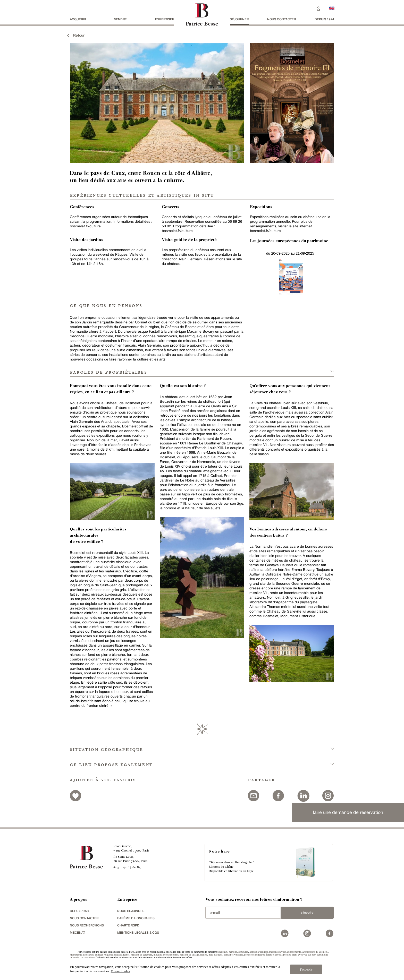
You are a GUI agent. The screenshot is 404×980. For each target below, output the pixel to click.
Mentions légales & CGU (138, 932)
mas (211, 955)
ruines (126, 955)
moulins (158, 955)
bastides (218, 955)
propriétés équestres (255, 955)
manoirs (233, 952)
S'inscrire (307, 913)
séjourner (239, 19)
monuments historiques (82, 955)
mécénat (77, 932)
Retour (75, 35)
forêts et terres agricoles (279, 955)
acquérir (78, 19)
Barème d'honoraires (136, 918)
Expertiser (165, 19)
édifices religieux (104, 955)
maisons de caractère (142, 955)
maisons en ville (278, 952)
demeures (243, 952)
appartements (294, 952)
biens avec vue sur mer (304, 955)
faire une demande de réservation (348, 812)
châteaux (223, 952)
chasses (118, 955)
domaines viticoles (233, 955)
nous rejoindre (131, 911)
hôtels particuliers (259, 952)
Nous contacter (281, 19)
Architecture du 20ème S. (315, 952)
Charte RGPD (128, 925)
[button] (202, 746)
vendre (120, 19)
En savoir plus (120, 971)
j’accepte (306, 969)
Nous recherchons (87, 925)
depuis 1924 (324, 19)
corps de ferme (171, 955)
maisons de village (189, 955)
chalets (204, 955)
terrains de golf (89, 957)
